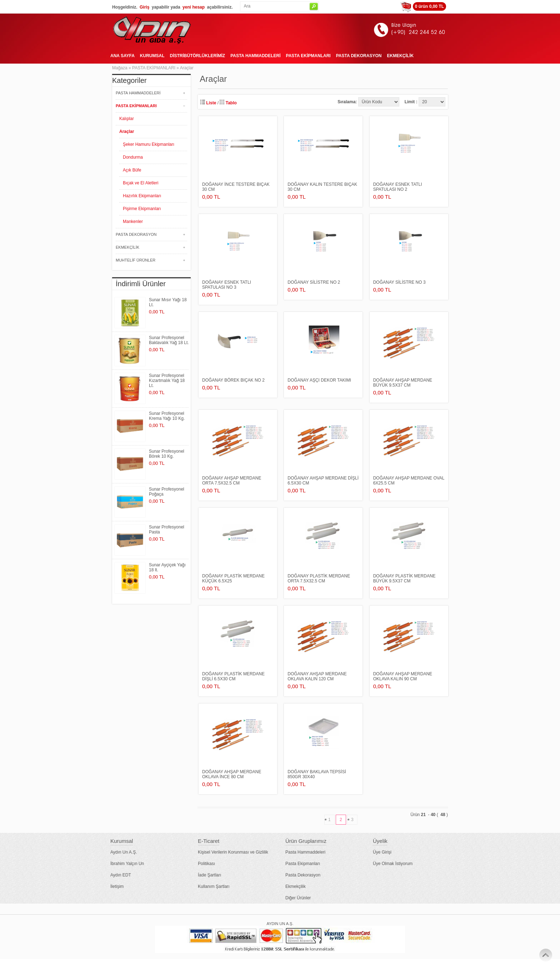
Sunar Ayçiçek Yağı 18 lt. (167, 567)
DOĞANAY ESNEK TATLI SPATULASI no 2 (398, 187)
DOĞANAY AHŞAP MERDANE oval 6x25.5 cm (409, 481)
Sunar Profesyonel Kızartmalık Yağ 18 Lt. (167, 381)
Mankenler (133, 222)
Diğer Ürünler (298, 898)
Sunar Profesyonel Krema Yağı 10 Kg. (167, 416)
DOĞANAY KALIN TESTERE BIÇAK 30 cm (322, 187)
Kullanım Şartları (214, 886)
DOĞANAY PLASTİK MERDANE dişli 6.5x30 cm (233, 676)
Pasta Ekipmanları (303, 864)
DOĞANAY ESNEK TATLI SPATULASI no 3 (227, 285)
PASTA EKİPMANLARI (308, 56)
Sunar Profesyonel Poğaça (167, 492)
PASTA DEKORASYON (359, 56)
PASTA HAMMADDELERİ (255, 56)
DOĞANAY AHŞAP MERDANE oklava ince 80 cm (232, 774)
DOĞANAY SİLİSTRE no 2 (314, 282)
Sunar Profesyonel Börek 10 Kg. (167, 454)
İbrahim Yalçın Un (127, 864)
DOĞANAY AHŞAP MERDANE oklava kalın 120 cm (317, 676)
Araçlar (187, 68)
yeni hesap (194, 7)
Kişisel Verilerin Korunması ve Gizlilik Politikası (233, 858)
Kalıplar (127, 119)
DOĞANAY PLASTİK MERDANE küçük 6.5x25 (233, 578)
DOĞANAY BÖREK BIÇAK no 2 (233, 380)
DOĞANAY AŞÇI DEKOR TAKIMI (319, 380)
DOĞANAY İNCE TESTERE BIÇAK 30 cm (236, 187)
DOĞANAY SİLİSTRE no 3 (399, 282)
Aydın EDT (121, 875)
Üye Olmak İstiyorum (393, 864)
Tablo (228, 103)
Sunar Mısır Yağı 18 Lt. (168, 302)
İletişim (117, 886)
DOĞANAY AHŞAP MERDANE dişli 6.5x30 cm (323, 481)
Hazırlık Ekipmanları (142, 196)
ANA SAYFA (122, 56)
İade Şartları (209, 875)
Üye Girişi (382, 852)
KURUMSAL (152, 56)
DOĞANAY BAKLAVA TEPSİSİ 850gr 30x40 (317, 774)
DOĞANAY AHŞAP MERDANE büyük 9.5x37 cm (403, 383)
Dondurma (133, 157)
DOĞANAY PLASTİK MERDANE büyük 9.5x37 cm (404, 578)
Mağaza (120, 68)
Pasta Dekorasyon (303, 875)
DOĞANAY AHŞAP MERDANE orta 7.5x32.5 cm (232, 481)
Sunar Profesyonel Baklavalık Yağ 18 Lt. (169, 340)
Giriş (144, 7)
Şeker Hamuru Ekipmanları (149, 144)
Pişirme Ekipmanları (142, 209)
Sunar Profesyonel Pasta (167, 530)
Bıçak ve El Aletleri (141, 183)
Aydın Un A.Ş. (124, 852)
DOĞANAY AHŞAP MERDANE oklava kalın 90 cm (403, 676)
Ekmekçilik (296, 886)
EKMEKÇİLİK (400, 56)
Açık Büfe (132, 170)
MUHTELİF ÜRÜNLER (136, 260)
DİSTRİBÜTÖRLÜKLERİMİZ (197, 56)
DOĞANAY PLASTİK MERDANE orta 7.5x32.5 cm (319, 578)
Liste (208, 103)
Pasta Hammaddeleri (305, 852)
